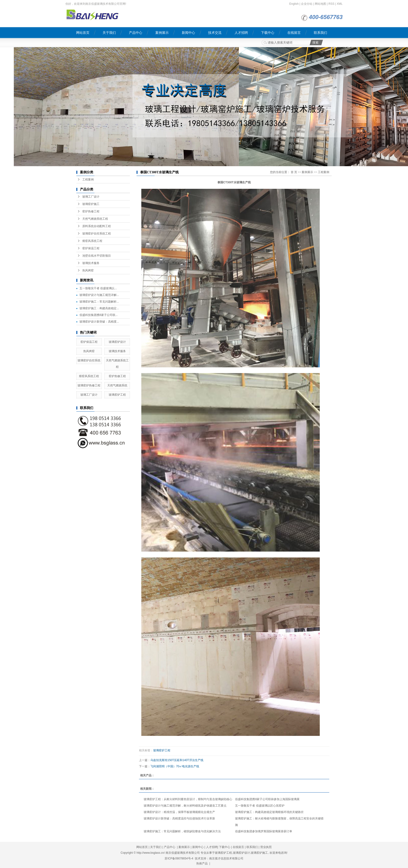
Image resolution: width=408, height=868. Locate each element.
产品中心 (136, 33)
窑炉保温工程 (91, 248)
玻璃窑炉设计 (117, 342)
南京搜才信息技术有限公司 (226, 858)
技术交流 (215, 33)
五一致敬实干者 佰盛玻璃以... (98, 288)
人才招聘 (241, 33)
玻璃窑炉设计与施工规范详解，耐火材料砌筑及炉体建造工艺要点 (185, 806)
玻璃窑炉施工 (91, 204)
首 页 (294, 172)
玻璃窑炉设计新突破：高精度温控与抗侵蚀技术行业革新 (179, 818)
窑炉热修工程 (91, 211)
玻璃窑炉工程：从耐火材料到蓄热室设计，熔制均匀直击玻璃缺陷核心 (188, 799)
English (294, 4)
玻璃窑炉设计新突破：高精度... (99, 322)
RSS (332, 4)
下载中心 (268, 33)
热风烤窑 (88, 270)
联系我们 (320, 33)
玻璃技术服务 (91, 263)
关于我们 (109, 33)
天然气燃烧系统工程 (95, 219)
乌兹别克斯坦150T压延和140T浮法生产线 (177, 760)
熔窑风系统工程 (92, 241)
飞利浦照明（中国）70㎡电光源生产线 (175, 766)
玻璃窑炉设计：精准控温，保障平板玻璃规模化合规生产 (179, 812)
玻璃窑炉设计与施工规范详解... (99, 295)
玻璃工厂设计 (91, 197)
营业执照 (266, 847)
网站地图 (320, 4)
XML (340, 4)
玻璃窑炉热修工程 (89, 385)
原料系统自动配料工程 (97, 226)
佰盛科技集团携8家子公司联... (99, 315)
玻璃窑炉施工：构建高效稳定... (99, 308)
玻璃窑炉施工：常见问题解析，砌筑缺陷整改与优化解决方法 (182, 831)
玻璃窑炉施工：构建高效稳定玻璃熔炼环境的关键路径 (269, 812)
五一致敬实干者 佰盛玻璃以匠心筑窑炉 (260, 806)
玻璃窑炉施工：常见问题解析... (99, 302)
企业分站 (307, 4)
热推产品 (202, 863)
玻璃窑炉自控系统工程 (97, 234)
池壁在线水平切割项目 (97, 256)
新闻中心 (188, 33)
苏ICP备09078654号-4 (179, 858)
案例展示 (162, 33)
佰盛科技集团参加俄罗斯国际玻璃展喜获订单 (264, 831)
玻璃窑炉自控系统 (89, 360)
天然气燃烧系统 (117, 385)
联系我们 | (253, 847)
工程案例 (88, 180)
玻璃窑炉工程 (117, 395)
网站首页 (83, 33)
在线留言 (294, 33)
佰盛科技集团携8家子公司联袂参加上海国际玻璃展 (267, 799)
